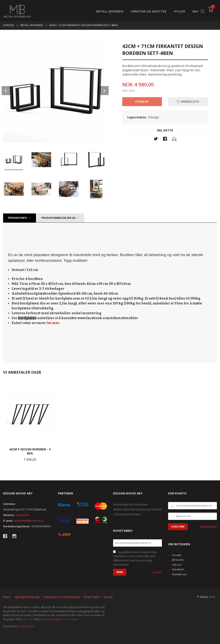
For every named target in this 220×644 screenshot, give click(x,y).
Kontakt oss (179, 574)
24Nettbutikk (27, 626)
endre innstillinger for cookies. (60, 619)
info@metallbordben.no (29, 521)
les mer (53, 323)
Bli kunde (178, 560)
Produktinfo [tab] (17, 218)
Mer (195, 10)
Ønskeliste (188, 102)
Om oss (177, 565)
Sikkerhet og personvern (62, 597)
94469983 (22, 515)
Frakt (7, 597)
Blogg (108, 597)
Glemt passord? (208, 527)
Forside (177, 555)
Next (104, 91)
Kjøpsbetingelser (27, 597)
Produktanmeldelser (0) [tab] (58, 218)
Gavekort (178, 569)
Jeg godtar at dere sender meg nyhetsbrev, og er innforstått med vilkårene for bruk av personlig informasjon (135, 558)
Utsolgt (142, 102)
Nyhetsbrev (92, 597)
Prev (6, 91)
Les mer (157, 572)
